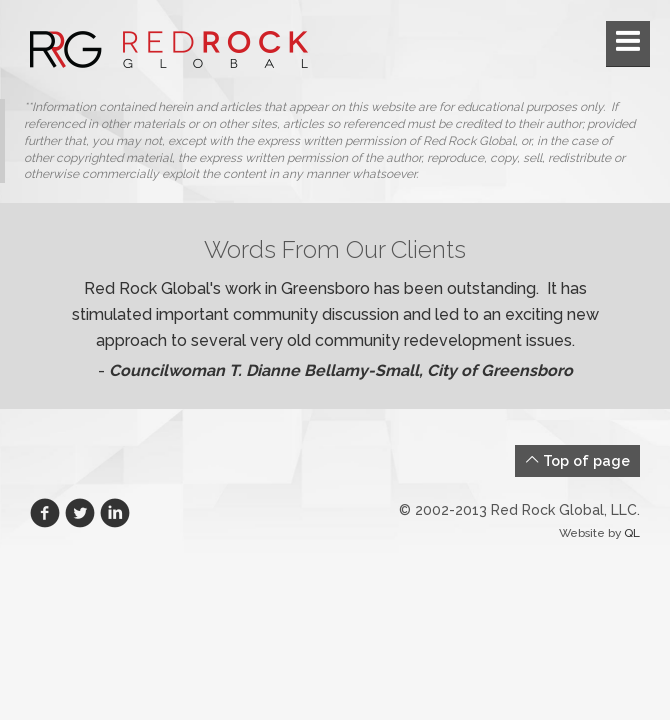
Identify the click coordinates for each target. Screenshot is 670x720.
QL (632, 533)
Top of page (577, 460)
